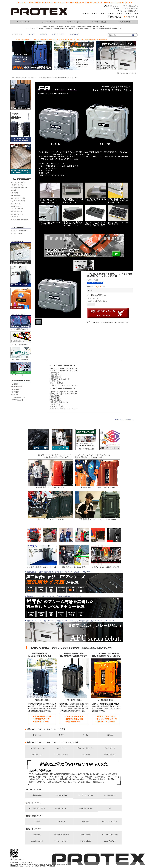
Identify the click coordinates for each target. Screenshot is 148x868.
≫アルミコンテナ (16, 204)
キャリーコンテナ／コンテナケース (25, 77)
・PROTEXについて (17, 400)
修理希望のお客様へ (86, 808)
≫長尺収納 (14, 193)
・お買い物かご (16, 389)
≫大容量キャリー (16, 190)
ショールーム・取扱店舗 (86, 795)
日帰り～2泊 (37, 735)
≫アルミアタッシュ (17, 214)
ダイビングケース (110, 748)
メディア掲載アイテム (125, 22)
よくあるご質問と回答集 (130, 8)
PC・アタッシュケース (61, 755)
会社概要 (15, 858)
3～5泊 (61, 735)
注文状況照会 (86, 821)
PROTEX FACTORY (61, 795)
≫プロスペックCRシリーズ (19, 231)
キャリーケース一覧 (23, 22)
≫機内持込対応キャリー (18, 185)
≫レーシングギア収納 (18, 198)
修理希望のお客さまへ (113, 6)
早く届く (32, 34)
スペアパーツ (86, 755)
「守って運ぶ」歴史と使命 (99, 22)
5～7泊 (86, 735)
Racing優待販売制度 (37, 841)
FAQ (110, 808)
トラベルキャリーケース (37, 748)
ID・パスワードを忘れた (110, 821)
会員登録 (37, 821)
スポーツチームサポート (61, 841)
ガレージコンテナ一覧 (49, 22)
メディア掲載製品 (86, 835)
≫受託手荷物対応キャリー (19, 188)
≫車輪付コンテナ (16, 206)
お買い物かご (115, 17)
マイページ (131, 17)
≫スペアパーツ (16, 217)
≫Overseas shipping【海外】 (20, 219)
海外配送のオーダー (61, 808)
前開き (45, 34)
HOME (13, 77)
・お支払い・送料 (16, 387)
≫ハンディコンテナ (17, 209)
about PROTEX (37, 795)
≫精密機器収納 (16, 196)
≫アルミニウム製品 (17, 233)
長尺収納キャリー (37, 755)
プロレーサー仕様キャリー (86, 748)
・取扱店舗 (14, 395)
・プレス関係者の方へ (18, 397)
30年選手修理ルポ (110, 841)
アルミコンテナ (59, 34)
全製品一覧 (37, 835)
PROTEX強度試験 (86, 841)
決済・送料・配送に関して (37, 808)
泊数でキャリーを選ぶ (74, 22)
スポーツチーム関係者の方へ (129, 11)
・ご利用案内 (15, 392)
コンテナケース (61, 748)
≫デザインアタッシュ (18, 211)
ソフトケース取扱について (110, 835)
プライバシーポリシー (19, 860)
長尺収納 (75, 34)
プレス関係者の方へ (131, 6)
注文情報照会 (115, 8)
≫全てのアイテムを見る (18, 182)
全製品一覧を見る (110, 755)
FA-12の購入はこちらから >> (125, 420)
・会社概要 (14, 384)
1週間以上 (110, 735)
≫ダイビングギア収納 (18, 201)
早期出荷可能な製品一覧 (61, 835)
